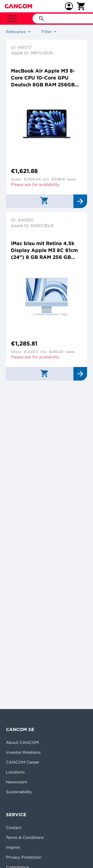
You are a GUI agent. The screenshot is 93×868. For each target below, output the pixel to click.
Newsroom (16, 782)
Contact (14, 828)
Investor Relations (23, 752)
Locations (15, 772)
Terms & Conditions (25, 837)
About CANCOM (22, 742)
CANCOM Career (23, 762)
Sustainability (19, 792)
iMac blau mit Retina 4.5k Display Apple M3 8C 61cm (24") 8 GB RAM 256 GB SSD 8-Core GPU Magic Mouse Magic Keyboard (44, 250)
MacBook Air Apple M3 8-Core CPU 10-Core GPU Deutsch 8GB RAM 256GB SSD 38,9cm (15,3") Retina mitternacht (44, 78)
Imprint (13, 847)
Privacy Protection (24, 857)
